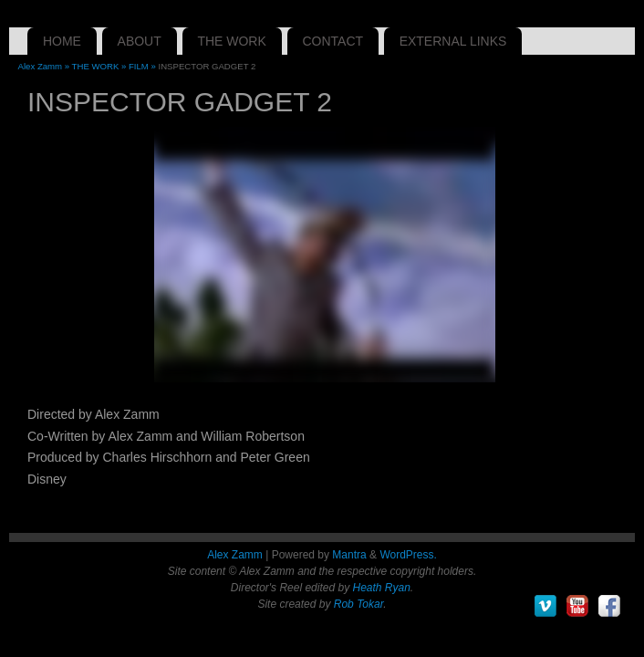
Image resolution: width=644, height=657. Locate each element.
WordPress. (408, 555)
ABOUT (140, 41)
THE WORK (231, 41)
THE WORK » (100, 66)
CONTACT (332, 41)
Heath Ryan (381, 588)
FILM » (144, 66)
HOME (62, 41)
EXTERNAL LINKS (453, 41)
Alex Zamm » (45, 66)
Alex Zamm (235, 555)
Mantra (349, 555)
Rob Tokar (358, 604)
